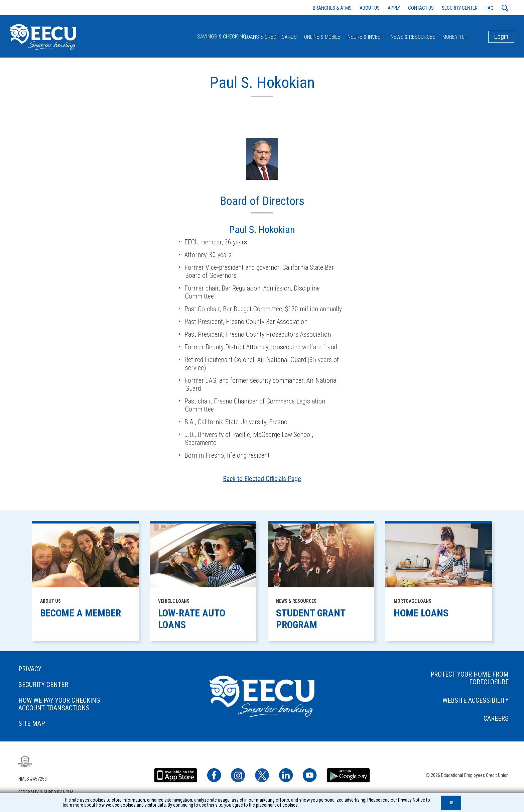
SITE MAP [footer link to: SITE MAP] (44, 727)
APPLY (394, 8)
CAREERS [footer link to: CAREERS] (484, 721)
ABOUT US (370, 8)
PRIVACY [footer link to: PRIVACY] (43, 672)
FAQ (490, 8)
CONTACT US (421, 8)
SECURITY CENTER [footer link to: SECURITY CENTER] (56, 687)
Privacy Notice (412, 800)
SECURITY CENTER (460, 8)
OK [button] (451, 803)
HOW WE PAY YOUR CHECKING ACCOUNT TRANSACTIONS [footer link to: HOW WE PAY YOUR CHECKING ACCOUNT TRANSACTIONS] (72, 707)
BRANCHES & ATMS (332, 8)
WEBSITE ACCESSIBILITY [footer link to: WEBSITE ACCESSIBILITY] (463, 703)
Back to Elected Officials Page (262, 481)
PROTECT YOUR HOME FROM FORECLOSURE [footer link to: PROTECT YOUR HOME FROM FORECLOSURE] (457, 681)
